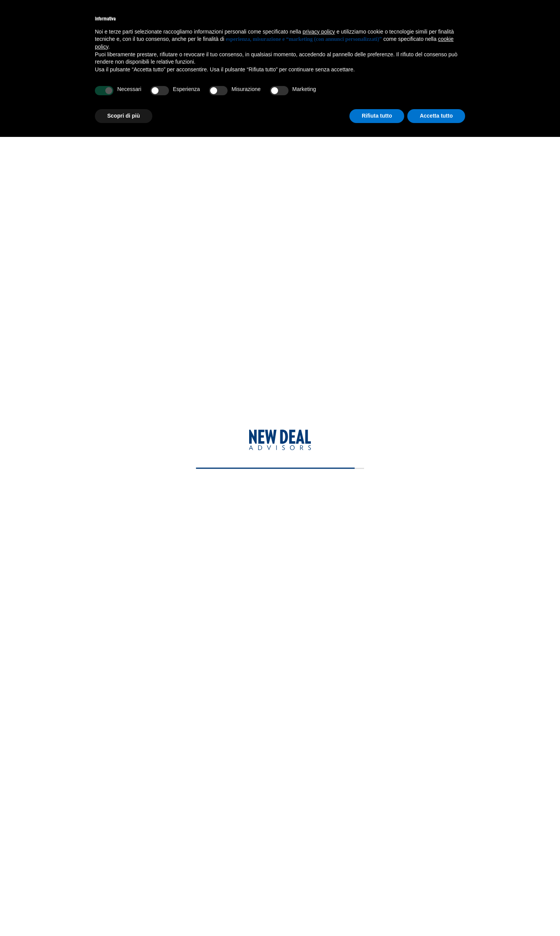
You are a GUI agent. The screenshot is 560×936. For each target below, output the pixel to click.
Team (26, 253)
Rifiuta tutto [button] (377, 116)
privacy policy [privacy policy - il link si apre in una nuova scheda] (319, 32)
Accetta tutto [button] (436, 116)
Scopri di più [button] (124, 116)
